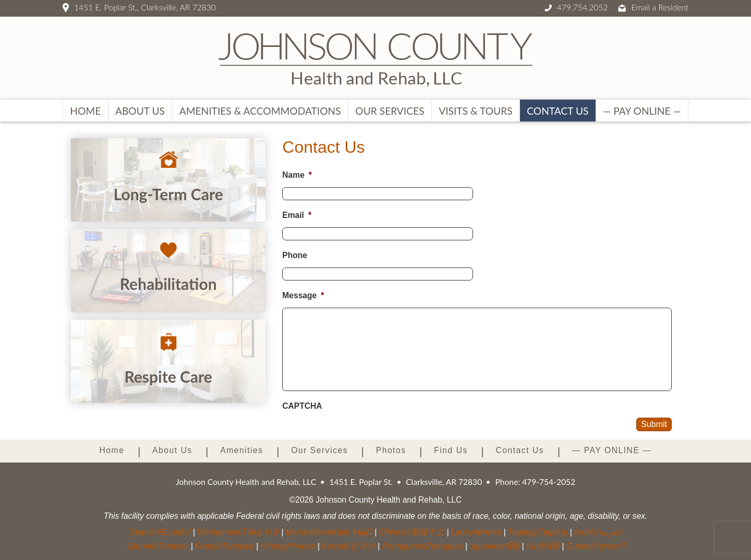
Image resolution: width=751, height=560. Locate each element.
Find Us (451, 450)
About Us (140, 111)
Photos (391, 450)
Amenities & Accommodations (260, 111)
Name (297, 175)
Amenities (242, 450)
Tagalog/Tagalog (538, 532)
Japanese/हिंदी (494, 546)
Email (297, 215)
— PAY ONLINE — (642, 111)
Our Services (390, 111)
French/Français (225, 546)
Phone (295, 255)
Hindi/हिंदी (543, 546)
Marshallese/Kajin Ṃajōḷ (329, 532)
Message (303, 295)
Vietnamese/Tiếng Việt (238, 532)
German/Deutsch (158, 546)
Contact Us (558, 111)
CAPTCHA (302, 406)
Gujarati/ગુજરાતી (595, 546)
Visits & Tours (475, 111)
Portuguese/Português (422, 546)
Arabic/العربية (598, 532)
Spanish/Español (160, 532)
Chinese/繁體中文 (412, 532)
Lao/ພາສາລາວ (476, 532)
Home (85, 111)
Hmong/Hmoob (288, 546)
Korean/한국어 (349, 546)
